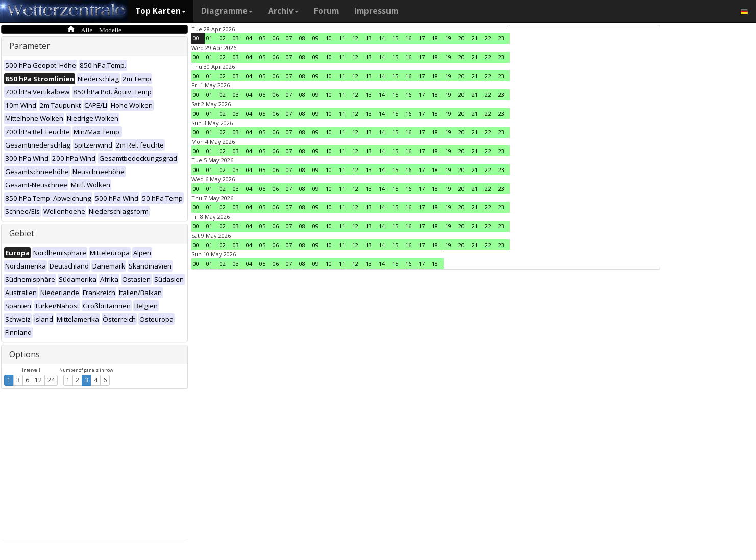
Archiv (283, 11)
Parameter (30, 46)
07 (289, 38)
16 (408, 38)
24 (51, 380)
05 (262, 38)
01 (209, 38)
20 (461, 38)
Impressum (376, 11)
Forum (326, 11)
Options (25, 354)
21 (475, 38)
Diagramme (227, 11)
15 (395, 38)
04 (249, 38)
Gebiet (22, 233)
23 (501, 38)
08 (302, 38)
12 (38, 380)
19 (448, 38)
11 (342, 38)
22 (488, 38)
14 (382, 38)
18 (435, 38)
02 (223, 38)
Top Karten (161, 11)
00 (196, 38)
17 (422, 38)
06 (276, 38)
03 (236, 38)
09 (315, 38)
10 (329, 38)
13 (369, 38)
